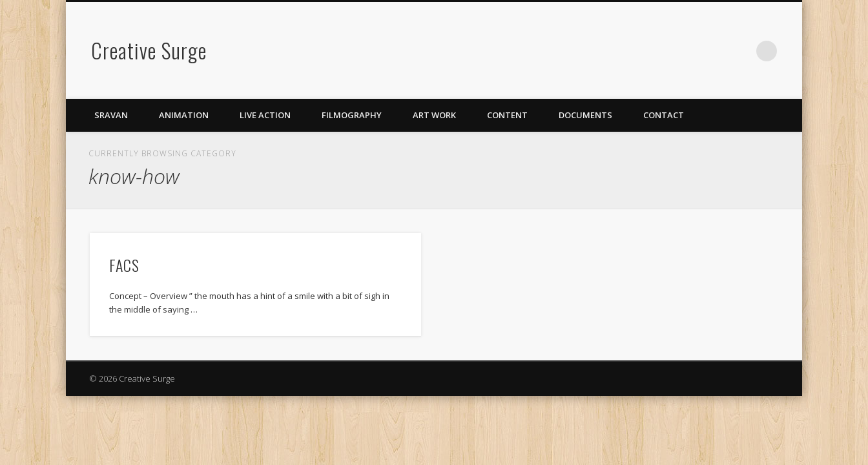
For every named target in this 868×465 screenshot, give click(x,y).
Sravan (111, 115)
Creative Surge (149, 50)
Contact (664, 115)
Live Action (265, 115)
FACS (124, 265)
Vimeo (714, 51)
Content (507, 115)
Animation (184, 115)
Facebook (687, 51)
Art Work (434, 115)
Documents (585, 115)
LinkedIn (740, 51)
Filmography (352, 115)
